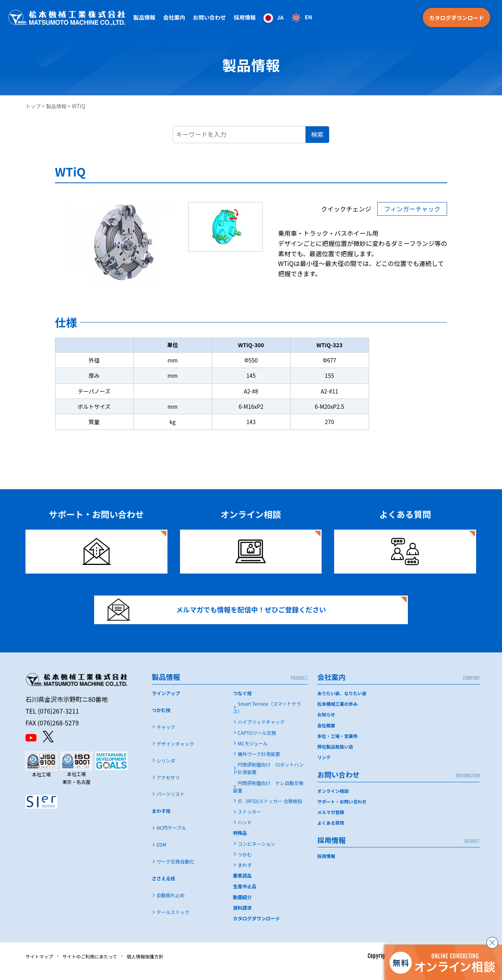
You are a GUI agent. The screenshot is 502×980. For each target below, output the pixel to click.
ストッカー (249, 822)
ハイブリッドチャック (261, 732)
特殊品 (240, 843)
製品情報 (58, 106)
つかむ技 (161, 720)
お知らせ (327, 724)
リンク (324, 767)
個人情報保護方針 (165, 966)
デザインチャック (175, 753)
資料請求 (242, 917)
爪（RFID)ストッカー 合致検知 (270, 811)
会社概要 (327, 735)
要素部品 (242, 886)
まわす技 (161, 821)
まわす (245, 875)
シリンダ (166, 770)
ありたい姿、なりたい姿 (343, 703)
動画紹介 (242, 907)
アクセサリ (168, 787)
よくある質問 (331, 832)
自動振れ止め (171, 905)
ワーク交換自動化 (175, 872)
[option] (302, 18)
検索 (317, 134)
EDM (161, 855)
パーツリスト (171, 804)
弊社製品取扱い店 (336, 756)
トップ (34, 106)
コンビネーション (256, 853)
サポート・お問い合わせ (343, 811)
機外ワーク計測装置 (259, 764)
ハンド (245, 832)
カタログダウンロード (457, 18)
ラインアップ (166, 703)
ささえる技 (164, 888)
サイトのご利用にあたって (101, 966)
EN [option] (308, 17)
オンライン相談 (334, 801)
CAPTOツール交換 (257, 742)
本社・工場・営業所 (338, 746)
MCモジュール (253, 753)
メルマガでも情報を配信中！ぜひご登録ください (226, 615)
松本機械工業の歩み (338, 714)
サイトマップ (42, 966)
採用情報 (245, 17)
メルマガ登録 (331, 822)
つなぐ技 (242, 703)
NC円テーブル (171, 838)
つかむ (245, 864)
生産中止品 (245, 896)
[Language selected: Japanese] (288, 17)
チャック (166, 737)
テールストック (173, 922)
